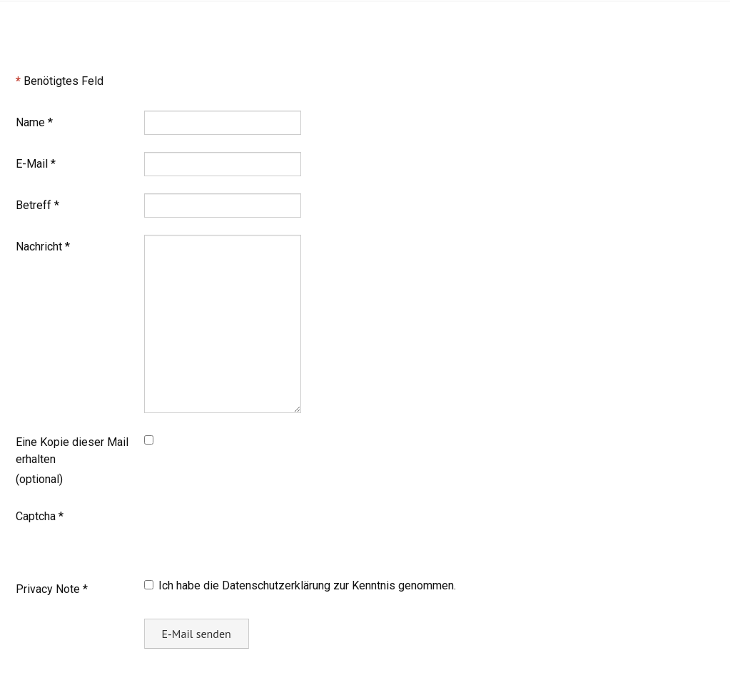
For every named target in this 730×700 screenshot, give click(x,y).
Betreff (37, 205)
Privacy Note (52, 589)
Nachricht (43, 247)
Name (34, 122)
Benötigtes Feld (60, 81)
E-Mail (36, 164)
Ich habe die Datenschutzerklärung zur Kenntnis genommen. (300, 585)
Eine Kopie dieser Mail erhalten (72, 451)
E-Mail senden (197, 634)
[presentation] (253, 532)
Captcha (40, 516)
